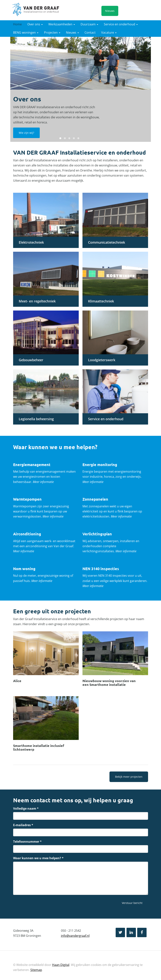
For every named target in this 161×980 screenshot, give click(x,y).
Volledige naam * (26, 808)
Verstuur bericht (132, 903)
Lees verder (46, 660)
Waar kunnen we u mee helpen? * (38, 858)
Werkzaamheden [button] (62, 24)
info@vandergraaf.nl (75, 936)
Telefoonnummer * (27, 842)
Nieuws (110, 11)
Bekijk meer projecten (129, 777)
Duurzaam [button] (89, 24)
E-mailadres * (23, 825)
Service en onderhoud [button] (121, 24)
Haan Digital (61, 965)
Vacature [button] (109, 32)
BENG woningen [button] (26, 32)
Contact (90, 32)
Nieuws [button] (72, 32)
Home (17, 24)
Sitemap (36, 970)
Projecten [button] (52, 32)
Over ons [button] (35, 24)
